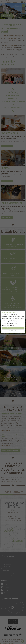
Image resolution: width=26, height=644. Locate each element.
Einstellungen (13, 331)
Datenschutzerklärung (8, 325)
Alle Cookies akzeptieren (13, 328)
